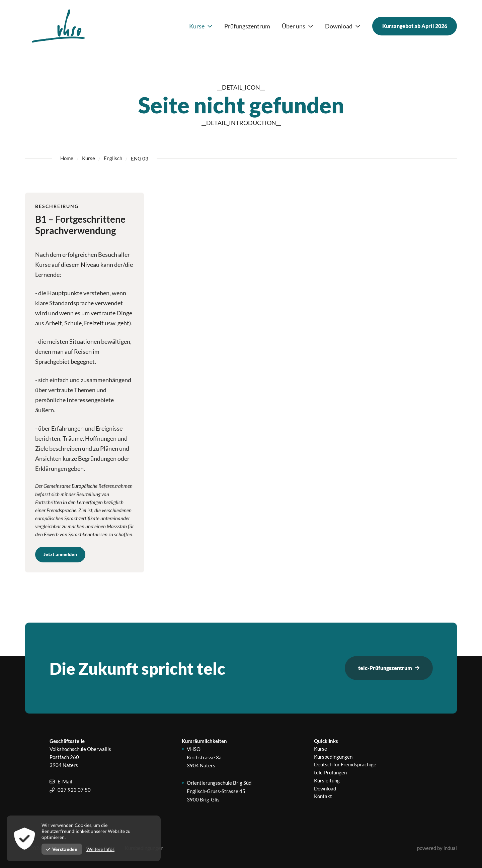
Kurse (89, 158)
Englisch (113, 158)
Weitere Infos (100, 849)
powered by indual (437, 847)
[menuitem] (200, 26)
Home (67, 158)
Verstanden (62, 849)
